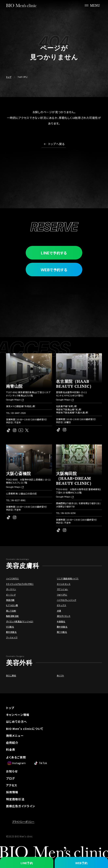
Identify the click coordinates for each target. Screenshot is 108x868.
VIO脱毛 (10, 627)
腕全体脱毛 (62, 627)
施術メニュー (15, 736)
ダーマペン (11, 589)
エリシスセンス (64, 584)
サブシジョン (62, 589)
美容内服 (10, 600)
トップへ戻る (57, 144)
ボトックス (61, 605)
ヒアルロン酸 (12, 605)
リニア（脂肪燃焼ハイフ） (68, 578)
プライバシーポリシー (23, 822)
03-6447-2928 (19, 413)
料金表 (11, 749)
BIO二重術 (11, 675)
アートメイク (12, 637)
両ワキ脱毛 (62, 632)
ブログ (10, 778)
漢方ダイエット (64, 616)
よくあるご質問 (16, 757)
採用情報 (12, 792)
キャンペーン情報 (18, 715)
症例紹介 (12, 743)
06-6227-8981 (19, 500)
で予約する (54, 253)
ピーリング (11, 595)
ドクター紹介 (15, 764)
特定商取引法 (15, 799)
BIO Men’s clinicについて (25, 729)
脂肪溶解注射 (12, 616)
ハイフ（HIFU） (12, 578)
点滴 (59, 611)
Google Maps (15, 400)
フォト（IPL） (62, 595)
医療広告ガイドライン (21, 806)
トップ (9, 77)
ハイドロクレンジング (67, 600)
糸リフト (60, 675)
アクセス (12, 785)
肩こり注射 (11, 611)
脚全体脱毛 (11, 632)
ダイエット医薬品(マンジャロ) (20, 621)
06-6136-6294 (68, 513)
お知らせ (12, 771)
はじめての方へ (16, 722)
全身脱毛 (61, 621)
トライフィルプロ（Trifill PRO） (20, 584)
